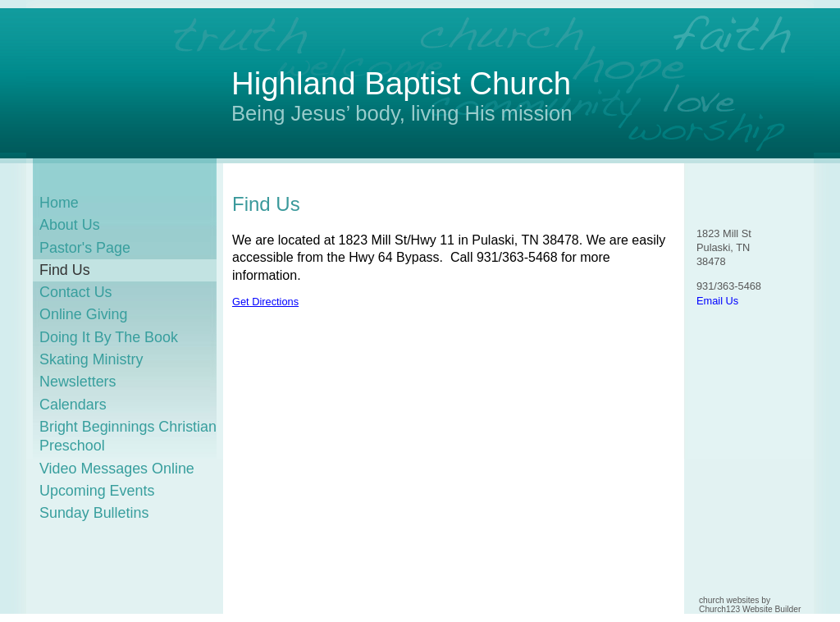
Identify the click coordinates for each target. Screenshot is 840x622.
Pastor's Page (85, 248)
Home (59, 203)
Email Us (717, 301)
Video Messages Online (117, 469)
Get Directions (265, 302)
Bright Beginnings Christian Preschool (128, 436)
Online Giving (84, 314)
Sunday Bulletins (94, 513)
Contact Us (76, 292)
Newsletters (78, 382)
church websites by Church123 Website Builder (750, 605)
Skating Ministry (91, 359)
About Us (70, 225)
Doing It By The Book (109, 337)
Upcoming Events (97, 491)
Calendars (73, 405)
